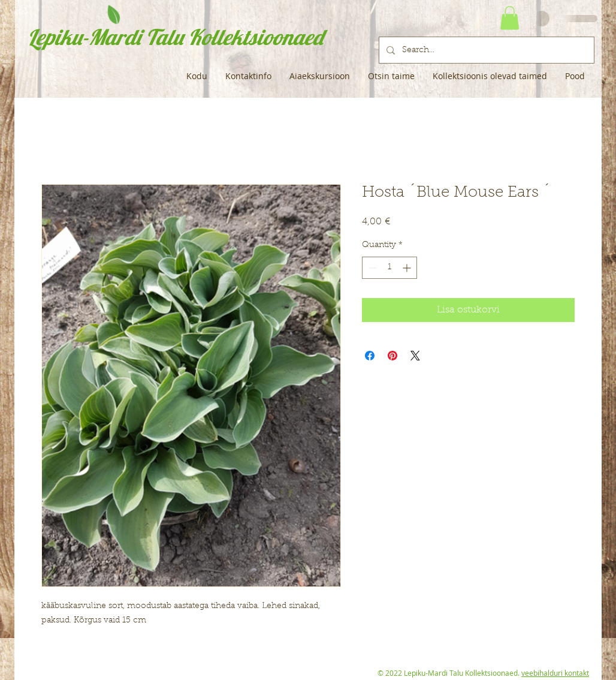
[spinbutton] (389, 268)
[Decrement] (371, 268)
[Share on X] (415, 356)
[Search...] (485, 50)
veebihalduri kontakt (555, 673)
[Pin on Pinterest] (392, 356)
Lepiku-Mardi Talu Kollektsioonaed (175, 37)
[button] (510, 18)
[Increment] (408, 268)
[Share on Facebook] (370, 356)
